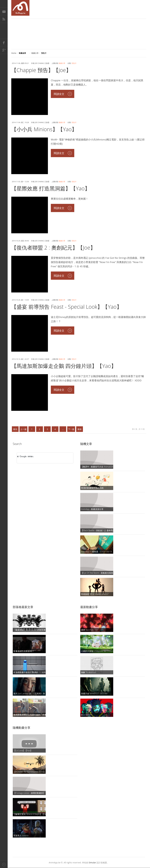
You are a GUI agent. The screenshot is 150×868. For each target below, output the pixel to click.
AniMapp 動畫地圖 (20, 8)
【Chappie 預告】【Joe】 (41, 70)
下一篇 (71, 429)
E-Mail (4, 11)
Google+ (4, 50)
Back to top (4, 864)
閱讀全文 (59, 94)
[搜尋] (41, 456)
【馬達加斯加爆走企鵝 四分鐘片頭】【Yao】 (64, 366)
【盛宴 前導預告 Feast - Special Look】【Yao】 (67, 307)
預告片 (74, 63)
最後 (80, 429)
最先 (15, 429)
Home (14, 53)
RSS (4, 19)
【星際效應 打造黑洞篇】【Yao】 (51, 188)
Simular (92, 863)
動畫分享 (35, 53)
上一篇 (23, 429)
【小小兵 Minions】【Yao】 (44, 129)
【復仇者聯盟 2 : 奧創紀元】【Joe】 (53, 248)
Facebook (4, 42)
